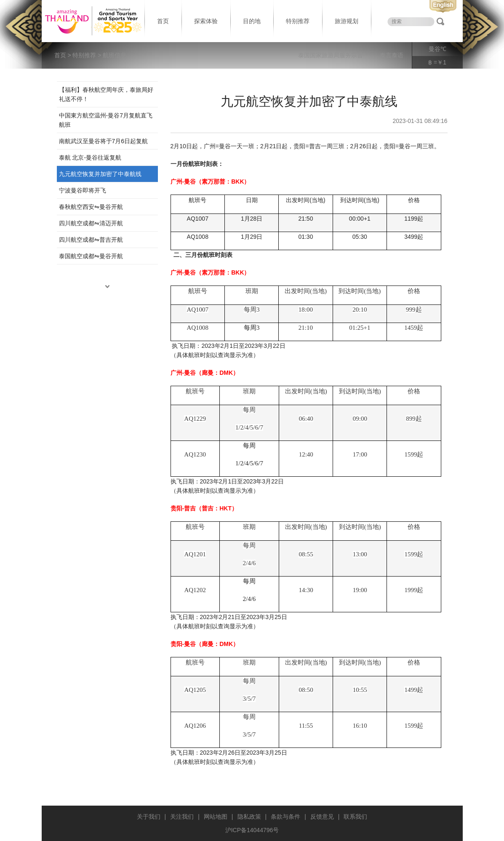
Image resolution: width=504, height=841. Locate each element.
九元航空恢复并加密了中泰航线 (100, 174)
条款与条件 (285, 817)
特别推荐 (298, 21)
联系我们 (355, 817)
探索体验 (206, 21)
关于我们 (149, 817)
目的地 (252, 21)
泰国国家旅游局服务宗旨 (331, 55)
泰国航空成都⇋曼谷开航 (91, 256)
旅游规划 (347, 21)
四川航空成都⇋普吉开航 (91, 240)
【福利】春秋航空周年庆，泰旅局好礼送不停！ (106, 94)
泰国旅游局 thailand (92, 21)
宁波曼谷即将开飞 (83, 190)
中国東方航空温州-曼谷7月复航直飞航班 (106, 120)
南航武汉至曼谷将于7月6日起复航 (104, 141)
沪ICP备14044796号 (252, 830)
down (107, 286)
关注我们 (182, 817)
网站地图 (216, 817)
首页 (163, 21)
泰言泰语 (392, 55)
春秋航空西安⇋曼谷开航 (91, 207)
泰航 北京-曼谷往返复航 (90, 158)
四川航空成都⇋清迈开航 (91, 223)
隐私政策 (249, 817)
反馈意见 (322, 817)
